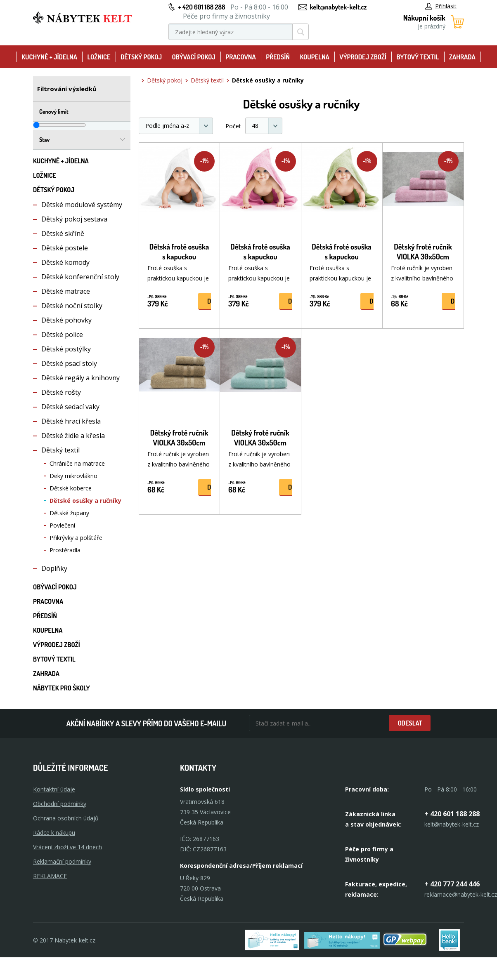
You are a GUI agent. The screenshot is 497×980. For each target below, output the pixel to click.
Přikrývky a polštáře (76, 538)
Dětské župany (69, 513)
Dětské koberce (71, 488)
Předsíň (278, 57)
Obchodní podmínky (60, 804)
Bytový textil (418, 57)
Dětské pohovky (66, 320)
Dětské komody (65, 262)
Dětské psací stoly (69, 363)
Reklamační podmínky (62, 861)
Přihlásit (441, 6)
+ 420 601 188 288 (201, 7)
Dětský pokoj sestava (74, 219)
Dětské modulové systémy (82, 205)
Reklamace (50, 876)
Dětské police (62, 335)
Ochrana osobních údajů (66, 818)
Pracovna (240, 57)
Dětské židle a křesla (73, 436)
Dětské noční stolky (72, 306)
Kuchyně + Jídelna (49, 57)
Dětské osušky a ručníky (85, 501)
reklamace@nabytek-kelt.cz (461, 894)
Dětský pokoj (141, 57)
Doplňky (54, 568)
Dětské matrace (66, 291)
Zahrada (462, 57)
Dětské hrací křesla (71, 421)
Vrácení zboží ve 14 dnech (67, 847)
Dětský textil (60, 450)
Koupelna (314, 57)
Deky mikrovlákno (73, 476)
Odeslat (410, 723)
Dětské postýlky (66, 349)
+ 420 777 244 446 (452, 884)
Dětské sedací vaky (70, 407)
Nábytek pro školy (62, 688)
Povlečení (62, 525)
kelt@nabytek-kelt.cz (338, 7)
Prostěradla (65, 550)
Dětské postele (65, 248)
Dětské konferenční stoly (80, 277)
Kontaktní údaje (54, 789)
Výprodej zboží (363, 57)
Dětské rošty (61, 392)
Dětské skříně (63, 233)
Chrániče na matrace (77, 463)
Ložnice (99, 57)
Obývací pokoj (194, 57)
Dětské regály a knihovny (80, 378)
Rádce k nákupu (54, 833)
